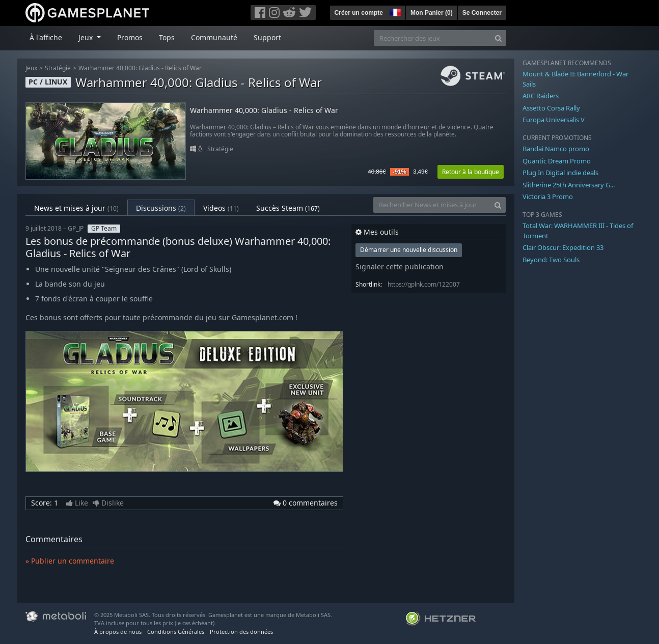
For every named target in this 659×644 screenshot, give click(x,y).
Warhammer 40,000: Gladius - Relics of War (140, 68)
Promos (130, 37)
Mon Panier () (432, 13)
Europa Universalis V (554, 120)
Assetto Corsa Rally (551, 108)
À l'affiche (46, 37)
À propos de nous (118, 632)
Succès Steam (288, 208)
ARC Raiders (541, 96)
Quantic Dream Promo (557, 161)
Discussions (161, 208)
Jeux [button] (87, 37)
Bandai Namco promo (556, 149)
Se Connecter (482, 13)
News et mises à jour (76, 208)
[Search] (498, 38)
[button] (394, 11)
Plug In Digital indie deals (560, 173)
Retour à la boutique (471, 172)
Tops (167, 37)
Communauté (214, 37)
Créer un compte (359, 13)
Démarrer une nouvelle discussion (409, 250)
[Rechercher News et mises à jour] (432, 205)
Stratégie (58, 68)
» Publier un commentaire (70, 561)
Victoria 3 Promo (548, 197)
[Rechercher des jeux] (432, 38)
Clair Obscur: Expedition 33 (563, 247)
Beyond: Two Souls (551, 260)
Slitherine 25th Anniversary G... (569, 185)
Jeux (31, 68)
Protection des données (241, 632)
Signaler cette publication (400, 267)
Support (267, 37)
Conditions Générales (176, 632)
